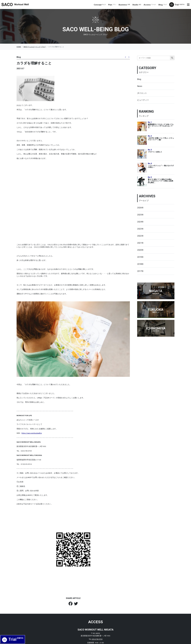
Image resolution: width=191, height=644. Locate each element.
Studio (138, 5)
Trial (180, 5)
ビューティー (143, 100)
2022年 (140, 236)
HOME (19, 47)
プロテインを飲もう (155, 152)
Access (151, 5)
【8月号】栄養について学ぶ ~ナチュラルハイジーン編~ (161, 139)
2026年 (140, 208)
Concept (100, 5)
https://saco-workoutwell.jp (32, 411)
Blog (163, 5)
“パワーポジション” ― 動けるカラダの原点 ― (161, 166)
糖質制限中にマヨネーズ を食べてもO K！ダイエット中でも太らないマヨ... (161, 126)
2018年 (140, 264)
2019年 (140, 257)
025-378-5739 (97, 617)
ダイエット (142, 93)
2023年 (140, 229)
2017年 (140, 271)
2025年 (140, 215)
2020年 (140, 250)
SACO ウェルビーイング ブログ (35, 47)
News (140, 86)
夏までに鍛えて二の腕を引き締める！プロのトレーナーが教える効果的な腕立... (161, 181)
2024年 (140, 222)
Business (125, 5)
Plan (113, 5)
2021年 (140, 243)
